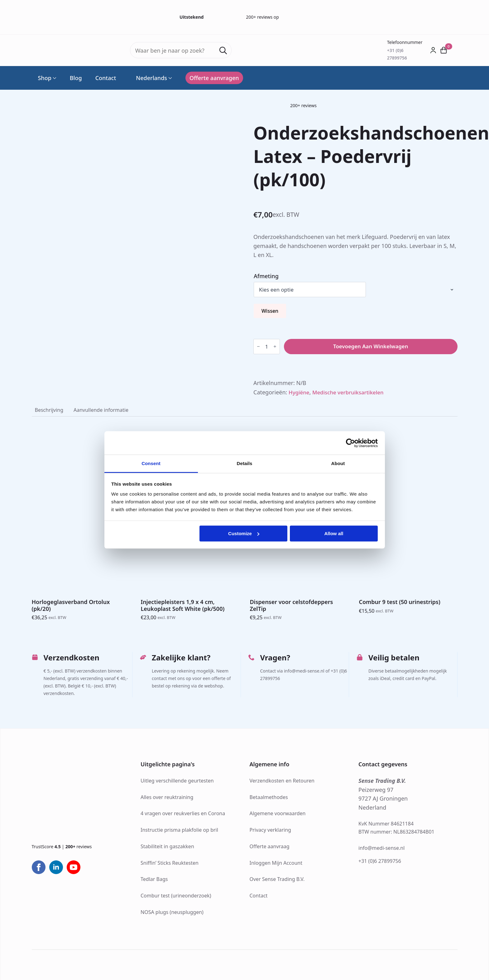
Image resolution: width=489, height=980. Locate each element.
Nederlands (148, 78)
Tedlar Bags (154, 882)
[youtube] (74, 870)
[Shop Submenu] (54, 78)
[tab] (50, 412)
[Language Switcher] (170, 78)
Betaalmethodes (269, 800)
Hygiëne (300, 393)
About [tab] (338, 463)
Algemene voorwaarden (278, 816)
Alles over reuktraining (167, 800)
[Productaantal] (267, 347)
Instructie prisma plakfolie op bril (179, 833)
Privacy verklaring (270, 833)
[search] (223, 50)
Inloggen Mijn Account (276, 865)
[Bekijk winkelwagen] (444, 50)
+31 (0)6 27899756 (380, 863)
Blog (76, 78)
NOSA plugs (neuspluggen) (172, 915)
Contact (106, 78)
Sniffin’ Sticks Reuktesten (170, 865)
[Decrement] (258, 347)
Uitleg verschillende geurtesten (177, 783)
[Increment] (275, 347)
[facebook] (39, 870)
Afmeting (266, 276)
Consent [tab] (151, 463)
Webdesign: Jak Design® (214, 964)
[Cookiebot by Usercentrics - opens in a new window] (350, 443)
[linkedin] (56, 870)
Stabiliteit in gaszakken (167, 849)
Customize (244, 533)
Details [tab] (245, 463)
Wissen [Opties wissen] (270, 312)
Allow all (334, 533)
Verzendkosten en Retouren (282, 783)
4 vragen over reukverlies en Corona (183, 816)
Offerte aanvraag (270, 849)
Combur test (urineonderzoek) (176, 898)
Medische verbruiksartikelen (352, 393)
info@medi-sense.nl (381, 850)
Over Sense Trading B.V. (277, 882)
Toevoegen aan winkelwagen (371, 347)
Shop (45, 78)
